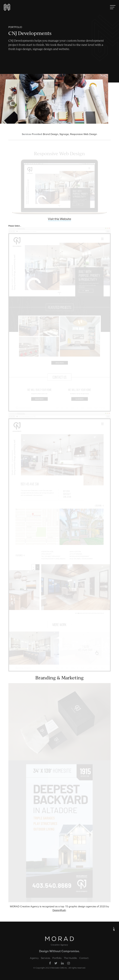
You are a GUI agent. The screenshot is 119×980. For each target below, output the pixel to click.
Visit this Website (59, 219)
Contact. (84, 958)
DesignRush (59, 910)
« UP (114, 929)
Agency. (34, 958)
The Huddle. (71, 958)
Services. (46, 958)
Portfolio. (57, 958)
